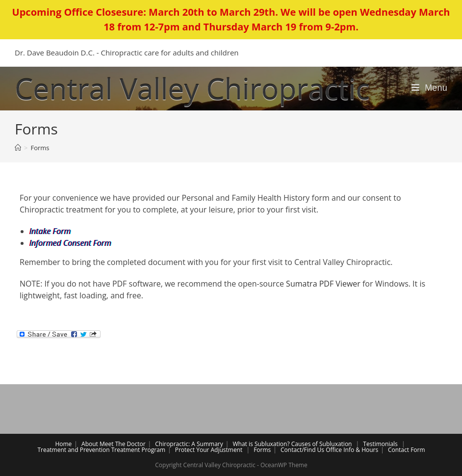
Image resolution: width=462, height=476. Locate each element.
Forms (262, 450)
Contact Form (407, 450)
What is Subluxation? (261, 444)
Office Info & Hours (352, 450)
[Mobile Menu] (429, 88)
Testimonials (380, 444)
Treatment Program (138, 450)
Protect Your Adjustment (209, 450)
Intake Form (50, 231)
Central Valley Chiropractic (192, 88)
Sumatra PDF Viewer (323, 284)
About (90, 444)
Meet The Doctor (123, 444)
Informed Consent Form (70, 243)
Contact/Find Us (302, 450)
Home (63, 444)
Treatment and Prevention (73, 450)
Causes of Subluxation (322, 444)
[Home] (18, 148)
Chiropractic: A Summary (189, 444)
